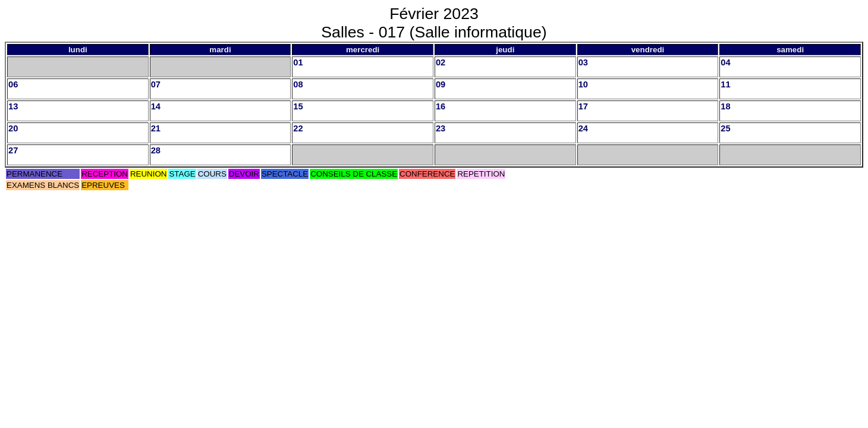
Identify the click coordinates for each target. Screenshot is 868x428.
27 (13, 150)
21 (156, 128)
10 (583, 84)
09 (441, 84)
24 (583, 128)
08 (298, 84)
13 (13, 106)
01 (298, 62)
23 (441, 128)
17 (583, 106)
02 (441, 62)
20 (13, 128)
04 (725, 62)
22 (298, 128)
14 (156, 106)
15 (298, 106)
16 (441, 106)
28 (156, 150)
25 (725, 128)
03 (583, 62)
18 (725, 106)
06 (13, 84)
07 (156, 84)
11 (725, 84)
